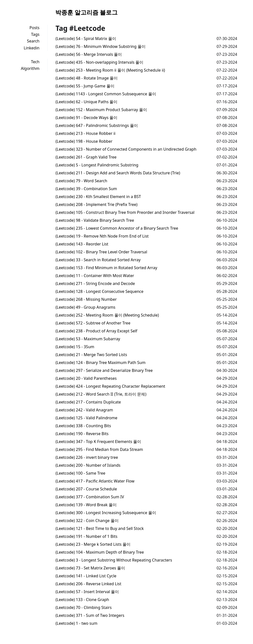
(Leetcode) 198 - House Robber (84, 141)
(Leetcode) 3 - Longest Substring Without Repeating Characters (114, 560)
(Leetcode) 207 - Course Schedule (86, 489)
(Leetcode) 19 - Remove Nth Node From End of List (102, 236)
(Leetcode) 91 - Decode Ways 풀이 (87, 118)
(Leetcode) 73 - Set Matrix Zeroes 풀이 (90, 568)
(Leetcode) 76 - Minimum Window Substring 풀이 (101, 46)
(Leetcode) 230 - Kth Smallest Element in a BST (98, 197)
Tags (35, 34)
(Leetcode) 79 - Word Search (81, 181)
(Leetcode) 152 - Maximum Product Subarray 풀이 (101, 110)
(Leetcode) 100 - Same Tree (80, 473)
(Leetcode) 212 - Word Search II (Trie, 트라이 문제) (101, 394)
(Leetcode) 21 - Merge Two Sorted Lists (91, 355)
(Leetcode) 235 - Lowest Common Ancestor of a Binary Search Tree (117, 228)
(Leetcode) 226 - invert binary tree (87, 457)
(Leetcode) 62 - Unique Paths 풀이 (87, 102)
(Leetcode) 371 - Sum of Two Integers (90, 615)
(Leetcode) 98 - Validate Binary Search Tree (95, 220)
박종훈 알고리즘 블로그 (86, 12)
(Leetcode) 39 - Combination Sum (86, 189)
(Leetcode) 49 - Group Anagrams (85, 307)
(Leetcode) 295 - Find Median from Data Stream (99, 449)
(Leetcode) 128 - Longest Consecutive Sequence (100, 291)
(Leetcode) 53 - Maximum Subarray (88, 339)
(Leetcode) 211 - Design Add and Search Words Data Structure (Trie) (118, 173)
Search (33, 41)
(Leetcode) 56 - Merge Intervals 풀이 (89, 54)
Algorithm (30, 68)
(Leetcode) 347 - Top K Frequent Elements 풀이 (98, 442)
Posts (34, 28)
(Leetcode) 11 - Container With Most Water (95, 276)
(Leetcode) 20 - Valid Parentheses (86, 378)
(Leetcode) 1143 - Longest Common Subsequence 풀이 (106, 94)
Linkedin (32, 48)
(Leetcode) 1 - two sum (77, 623)
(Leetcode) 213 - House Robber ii (86, 133)
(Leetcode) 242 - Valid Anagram (84, 410)
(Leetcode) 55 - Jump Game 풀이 (85, 86)
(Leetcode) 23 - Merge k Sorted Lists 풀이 (93, 544)
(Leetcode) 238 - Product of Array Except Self (96, 331)
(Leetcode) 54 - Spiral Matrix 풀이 (86, 39)
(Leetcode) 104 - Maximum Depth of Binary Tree (100, 552)
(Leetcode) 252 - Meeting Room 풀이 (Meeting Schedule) (107, 315)
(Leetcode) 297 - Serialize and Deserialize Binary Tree (104, 370)
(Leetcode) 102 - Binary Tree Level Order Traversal (101, 252)
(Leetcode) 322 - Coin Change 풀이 (87, 521)
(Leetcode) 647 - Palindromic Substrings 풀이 (97, 125)
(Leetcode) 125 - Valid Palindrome (86, 418)
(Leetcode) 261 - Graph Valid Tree (86, 157)
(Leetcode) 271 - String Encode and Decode (95, 283)
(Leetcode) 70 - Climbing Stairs (84, 607)
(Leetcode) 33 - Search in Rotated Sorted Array (98, 260)
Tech (35, 62)
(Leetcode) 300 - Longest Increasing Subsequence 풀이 (106, 513)
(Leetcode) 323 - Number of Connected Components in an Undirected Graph (126, 149)
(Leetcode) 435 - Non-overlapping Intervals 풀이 (100, 62)
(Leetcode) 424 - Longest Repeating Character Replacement (110, 386)
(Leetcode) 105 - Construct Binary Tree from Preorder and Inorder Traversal (125, 212)
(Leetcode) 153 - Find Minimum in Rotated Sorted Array (106, 268)
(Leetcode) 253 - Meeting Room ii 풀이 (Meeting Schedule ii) (110, 70)
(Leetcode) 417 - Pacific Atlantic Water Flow (95, 481)
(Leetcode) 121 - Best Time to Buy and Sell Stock (100, 528)
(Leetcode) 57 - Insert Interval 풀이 (87, 592)
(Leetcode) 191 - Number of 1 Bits (86, 536)
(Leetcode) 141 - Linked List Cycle (86, 576)
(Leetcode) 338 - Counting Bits (83, 426)
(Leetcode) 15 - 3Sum (75, 347)
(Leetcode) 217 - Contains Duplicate (88, 402)
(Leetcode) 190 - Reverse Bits (82, 434)
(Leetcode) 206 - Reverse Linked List (88, 584)
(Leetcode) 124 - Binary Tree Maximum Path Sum (101, 362)
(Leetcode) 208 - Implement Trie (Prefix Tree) (97, 204)
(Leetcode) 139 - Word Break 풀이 (86, 505)
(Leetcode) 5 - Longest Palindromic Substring (97, 165)
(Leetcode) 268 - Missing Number (86, 299)
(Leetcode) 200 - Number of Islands (88, 465)
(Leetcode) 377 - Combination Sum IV (90, 497)
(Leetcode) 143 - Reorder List (82, 244)
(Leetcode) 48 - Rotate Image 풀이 (87, 78)
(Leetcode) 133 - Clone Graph (82, 600)
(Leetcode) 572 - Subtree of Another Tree (93, 323)
